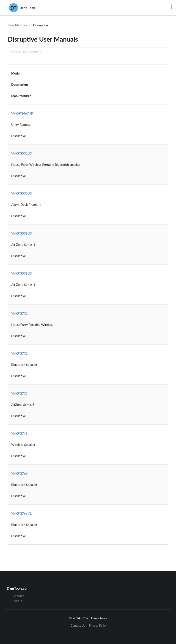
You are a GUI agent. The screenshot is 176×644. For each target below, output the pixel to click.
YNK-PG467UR (22, 113)
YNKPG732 (19, 353)
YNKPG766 (19, 473)
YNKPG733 (19, 393)
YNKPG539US (22, 233)
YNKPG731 (19, 313)
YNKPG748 (19, 433)
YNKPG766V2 (21, 513)
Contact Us (78, 626)
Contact (18, 596)
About (18, 601)
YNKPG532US (22, 153)
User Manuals (17, 25)
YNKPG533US (22, 193)
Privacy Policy (98, 626)
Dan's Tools (22, 8)
